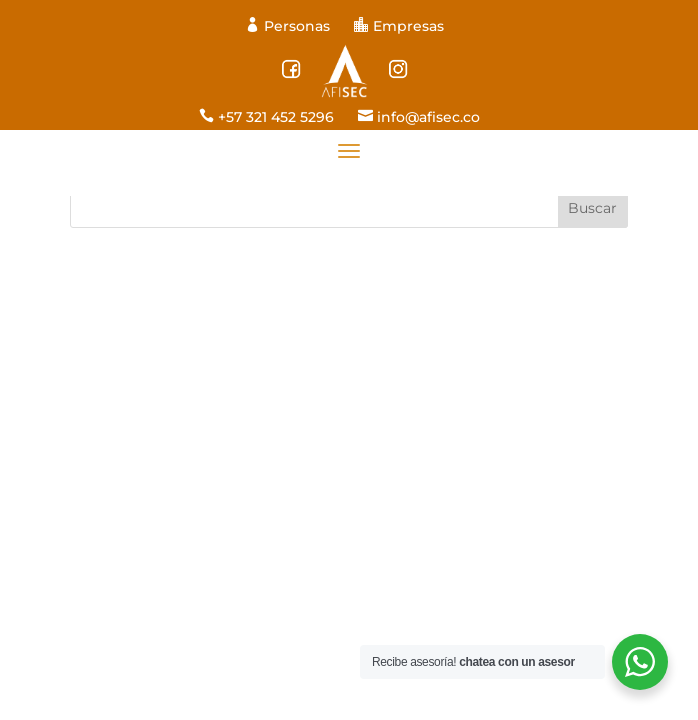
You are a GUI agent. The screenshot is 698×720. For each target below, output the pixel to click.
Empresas (399, 26)
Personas (289, 26)
